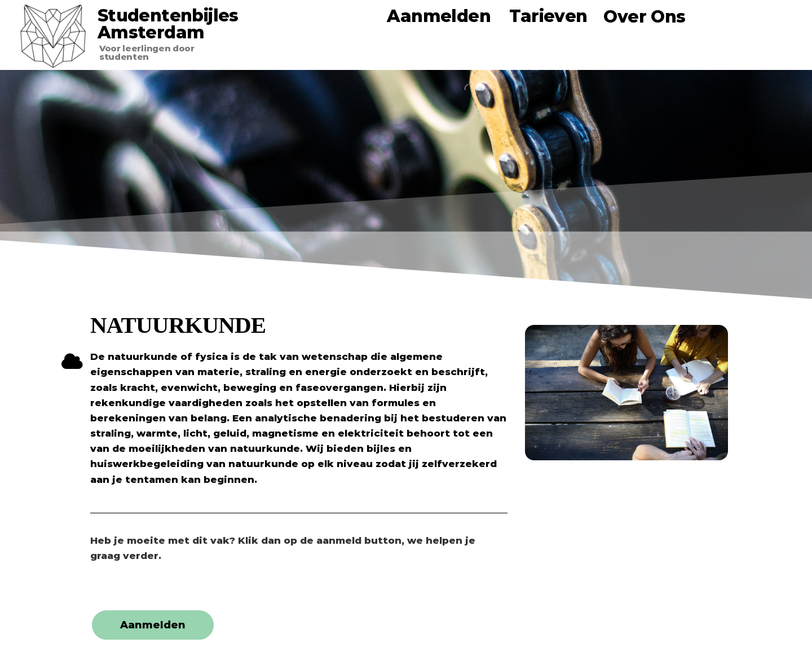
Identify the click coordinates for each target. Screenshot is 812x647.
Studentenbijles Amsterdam (168, 24)
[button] (153, 625)
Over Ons (644, 17)
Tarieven (548, 16)
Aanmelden (439, 16)
